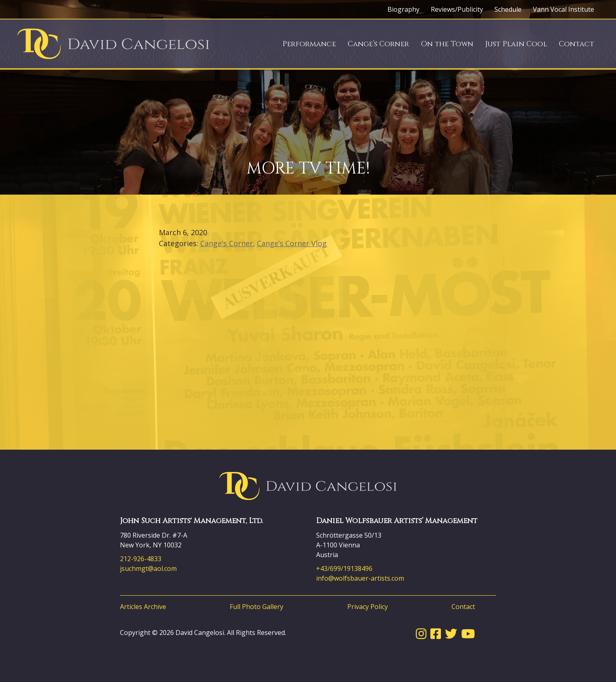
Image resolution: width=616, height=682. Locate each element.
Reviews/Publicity (457, 9)
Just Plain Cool (516, 44)
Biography (403, 9)
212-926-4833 (141, 559)
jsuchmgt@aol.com (148, 568)
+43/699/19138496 (344, 568)
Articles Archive (143, 607)
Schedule (508, 9)
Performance (309, 44)
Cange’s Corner (378, 44)
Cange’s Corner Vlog (292, 243)
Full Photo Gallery (257, 607)
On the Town (447, 44)
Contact (576, 44)
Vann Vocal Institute (564, 9)
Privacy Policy (368, 607)
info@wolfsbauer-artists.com (360, 578)
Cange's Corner (227, 243)
